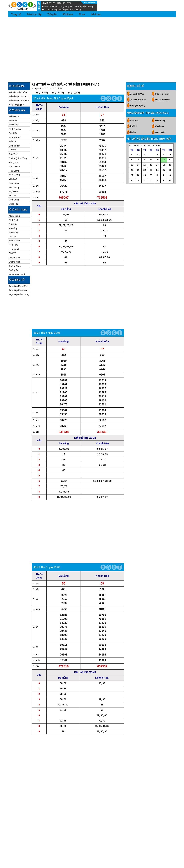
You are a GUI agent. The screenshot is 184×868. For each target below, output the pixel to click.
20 (132, 155)
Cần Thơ (13, 139)
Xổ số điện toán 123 (19, 81)
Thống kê (52, 14)
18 (164, 150)
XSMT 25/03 (74, 78)
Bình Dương (15, 114)
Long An (64, 6)
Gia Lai (12, 221)
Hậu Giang (88, 6)
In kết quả (96, 14)
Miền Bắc (134, 106)
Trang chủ (16, 14)
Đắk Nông (77, 10)
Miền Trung (14, 201)
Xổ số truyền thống (18, 77)
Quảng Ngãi (65, 10)
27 (132, 160)
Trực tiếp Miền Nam (19, 275)
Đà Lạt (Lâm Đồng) (18, 143)
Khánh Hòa (14, 226)
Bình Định (14, 205)
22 (145, 155)
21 (138, 155)
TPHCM (13, 105)
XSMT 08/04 (42, 78)
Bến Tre (13, 127)
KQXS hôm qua (90, 3)
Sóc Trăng (14, 168)
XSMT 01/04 (58, 78)
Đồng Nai (14, 147)
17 (157, 150)
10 (157, 145)
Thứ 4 (39, 90)
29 (145, 160)
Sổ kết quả (68, 14)
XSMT (45, 10)
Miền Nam (14, 101)
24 (157, 155)
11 (164, 145)
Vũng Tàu (14, 189)
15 (145, 150)
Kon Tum (13, 230)
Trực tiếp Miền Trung (19, 279)
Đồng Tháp (14, 152)
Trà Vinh (13, 180)
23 (151, 155)
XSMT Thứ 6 (57, 74)
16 (151, 150)
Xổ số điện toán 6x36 (19, 86)
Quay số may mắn (138, 85)
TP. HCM (53, 6)
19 (170, 150)
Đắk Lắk (13, 209)
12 (170, 145)
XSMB (45, 3)
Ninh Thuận (15, 234)
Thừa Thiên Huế (17, 259)
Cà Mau (13, 135)
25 (164, 155)
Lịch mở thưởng (137, 79)
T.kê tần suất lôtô (162, 85)
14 (138, 150)
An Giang (14, 110)
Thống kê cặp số (162, 79)
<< (131, 131)
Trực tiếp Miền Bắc (18, 271)
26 (170, 155)
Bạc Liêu (13, 118)
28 (138, 160)
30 (132, 139)
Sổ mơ (82, 14)
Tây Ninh (13, 176)
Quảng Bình (15, 243)
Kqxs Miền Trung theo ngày (92, 850)
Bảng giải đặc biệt (138, 91)
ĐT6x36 (61, 3)
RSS (172, 860)
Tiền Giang (14, 172)
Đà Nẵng (53, 10)
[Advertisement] (92, 44)
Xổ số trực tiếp (34, 14)
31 (138, 139)
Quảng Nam (15, 251)
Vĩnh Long (14, 185)
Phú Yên (13, 238)
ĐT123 (52, 3)
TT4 (69, 3)
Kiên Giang (14, 160)
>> (149, 131)
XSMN (45, 6)
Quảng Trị (14, 255)
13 (132, 150)
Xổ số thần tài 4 (17, 90)
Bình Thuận (15, 131)
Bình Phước (76, 6)
